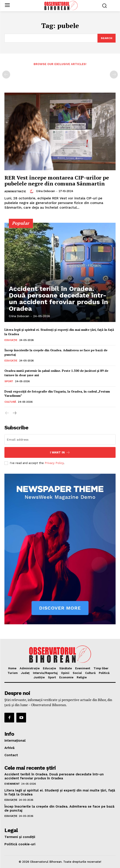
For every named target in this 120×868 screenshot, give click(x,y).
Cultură (10, 402)
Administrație (15, 191)
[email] (60, 440)
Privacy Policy (54, 463)
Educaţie (11, 340)
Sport (9, 381)
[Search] (107, 38)
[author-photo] (32, 191)
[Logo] (61, 6)
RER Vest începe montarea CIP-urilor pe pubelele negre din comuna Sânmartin (57, 180)
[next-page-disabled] (114, 75)
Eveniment (12, 784)
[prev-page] (6, 75)
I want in (60, 452)
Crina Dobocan (46, 191)
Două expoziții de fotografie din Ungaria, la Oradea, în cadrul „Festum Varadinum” (57, 394)
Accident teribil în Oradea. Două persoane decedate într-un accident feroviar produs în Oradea (58, 298)
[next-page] (14, 413)
